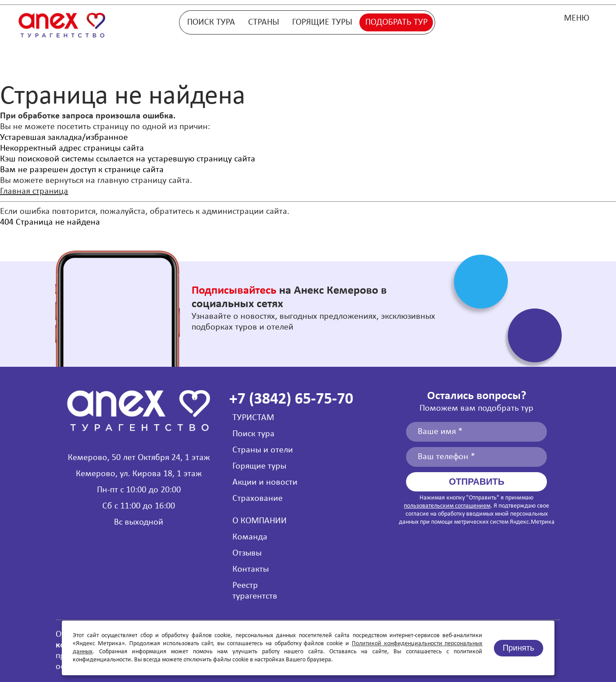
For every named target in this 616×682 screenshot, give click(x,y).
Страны (264, 22)
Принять (518, 648)
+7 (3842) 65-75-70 (291, 400)
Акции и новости (265, 482)
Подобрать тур (396, 22)
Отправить (477, 482)
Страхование (258, 499)
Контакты (251, 569)
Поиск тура (211, 22)
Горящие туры (322, 22)
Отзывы (247, 553)
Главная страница (34, 191)
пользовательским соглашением (447, 506)
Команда (250, 537)
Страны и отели (263, 450)
